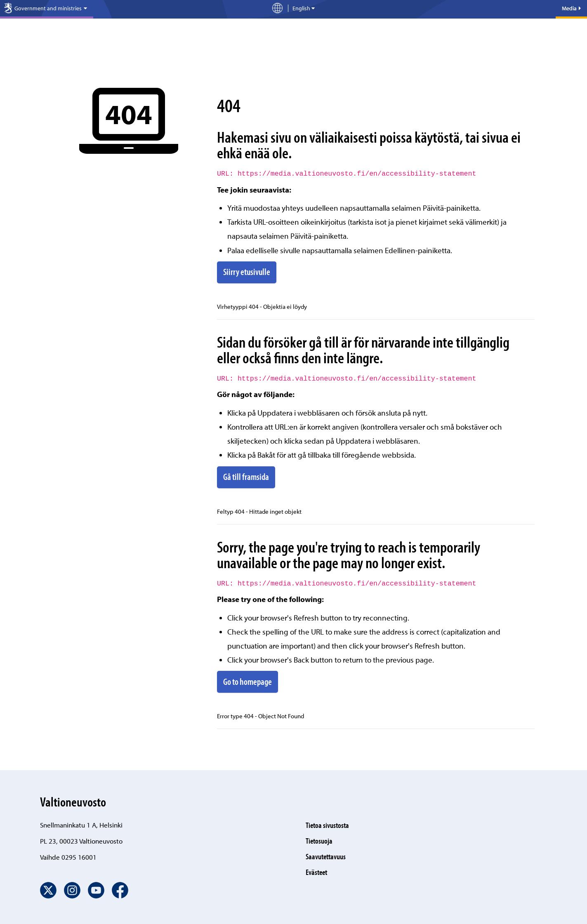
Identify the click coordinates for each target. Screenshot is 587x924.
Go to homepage (248, 682)
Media (571, 8)
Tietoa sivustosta (327, 825)
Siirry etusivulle (247, 272)
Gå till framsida (246, 477)
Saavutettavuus (326, 856)
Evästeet (316, 872)
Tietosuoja (319, 841)
